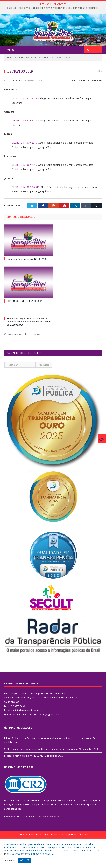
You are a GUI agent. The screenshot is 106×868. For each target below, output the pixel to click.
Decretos (75, 101)
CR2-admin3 (14, 101)
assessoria (84, 821)
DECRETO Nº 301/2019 (24, 119)
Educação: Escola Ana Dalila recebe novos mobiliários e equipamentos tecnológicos (52, 8)
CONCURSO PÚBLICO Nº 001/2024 (25, 321)
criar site (25, 821)
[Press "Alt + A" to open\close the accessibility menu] (102, 438)
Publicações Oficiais (91, 101)
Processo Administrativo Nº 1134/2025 (27, 279)
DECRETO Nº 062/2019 (24, 185)
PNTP (19, 837)
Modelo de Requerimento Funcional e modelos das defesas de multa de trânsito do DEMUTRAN (29, 342)
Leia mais (10, 860)
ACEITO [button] (25, 860)
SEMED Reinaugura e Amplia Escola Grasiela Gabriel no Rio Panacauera (41, 769)
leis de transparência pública (81, 825)
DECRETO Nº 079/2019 (24, 163)
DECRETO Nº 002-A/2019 (25, 207)
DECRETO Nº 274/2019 (24, 141)
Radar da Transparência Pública (42, 837)
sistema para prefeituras (46, 821)
